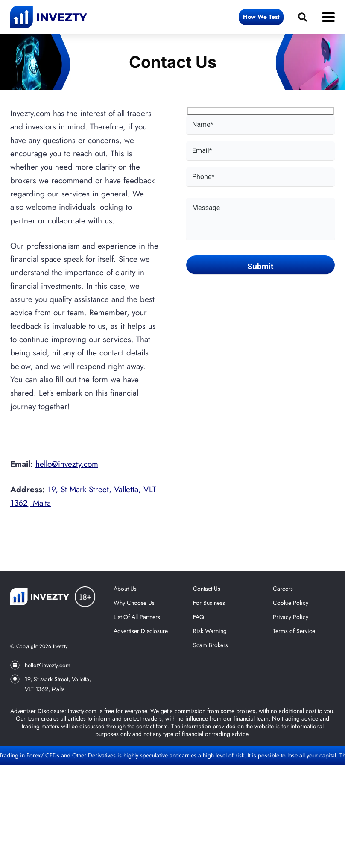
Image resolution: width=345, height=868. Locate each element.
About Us (125, 589)
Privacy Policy (291, 617)
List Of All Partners (137, 617)
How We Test (261, 17)
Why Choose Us (134, 603)
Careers (283, 589)
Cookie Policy (291, 603)
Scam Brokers (211, 645)
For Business (209, 603)
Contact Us (207, 589)
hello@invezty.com (67, 464)
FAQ (199, 617)
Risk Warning (210, 631)
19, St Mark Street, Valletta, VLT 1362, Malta (51, 684)
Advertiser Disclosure (141, 631)
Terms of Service (294, 631)
